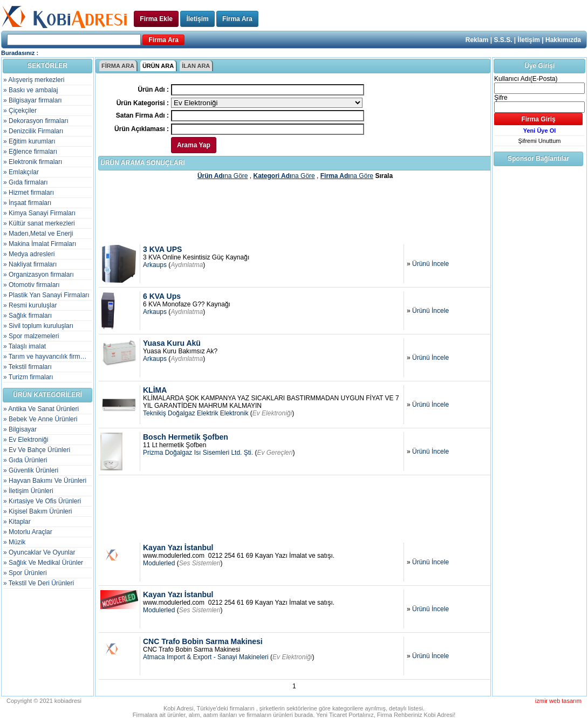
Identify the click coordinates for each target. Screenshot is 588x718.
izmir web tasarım (558, 701)
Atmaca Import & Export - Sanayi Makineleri (206, 657)
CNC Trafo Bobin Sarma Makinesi (203, 641)
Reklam (477, 40)
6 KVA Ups (162, 296)
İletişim (197, 19)
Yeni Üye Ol (540, 131)
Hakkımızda (563, 40)
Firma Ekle (156, 19)
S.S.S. (503, 40)
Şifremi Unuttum (540, 141)
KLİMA (155, 390)
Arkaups (155, 265)
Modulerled (159, 563)
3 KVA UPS (162, 249)
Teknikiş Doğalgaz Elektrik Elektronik (196, 413)
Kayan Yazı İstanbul (178, 548)
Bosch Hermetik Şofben (186, 437)
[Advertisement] (295, 211)
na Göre (223, 176)
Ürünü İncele (430, 264)
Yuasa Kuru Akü (172, 343)
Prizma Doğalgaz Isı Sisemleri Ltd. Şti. (198, 453)
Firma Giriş (538, 119)
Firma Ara (237, 19)
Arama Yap (194, 145)
